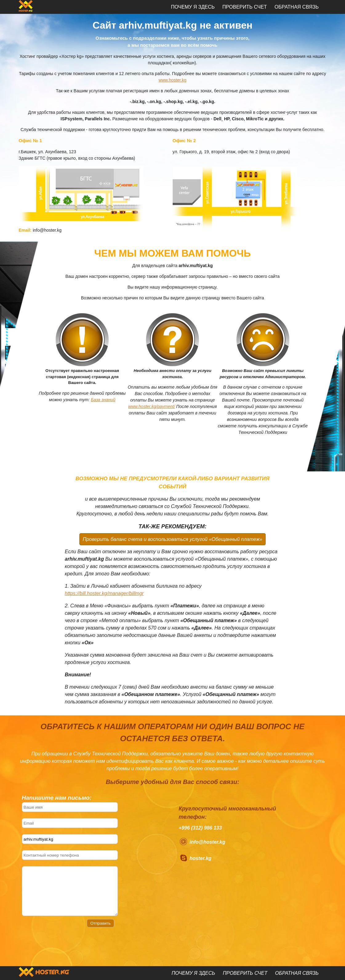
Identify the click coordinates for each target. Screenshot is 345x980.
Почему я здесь (193, 7)
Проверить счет (245, 7)
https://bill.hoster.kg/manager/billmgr (104, 593)
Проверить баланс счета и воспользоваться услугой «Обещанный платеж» (172, 539)
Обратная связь (297, 7)
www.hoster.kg (172, 80)
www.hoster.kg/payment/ (152, 406)
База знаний (103, 400)
